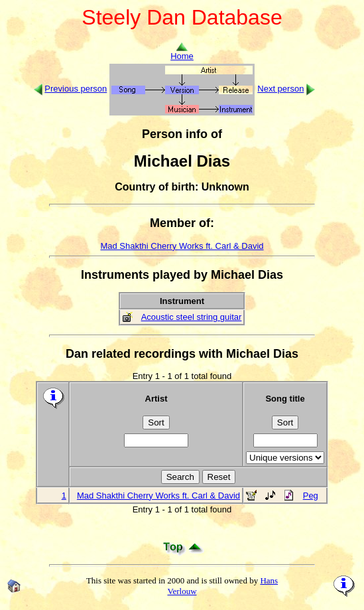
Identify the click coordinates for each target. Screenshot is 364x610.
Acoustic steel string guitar (192, 317)
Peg (311, 496)
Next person (280, 89)
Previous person (76, 89)
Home (182, 52)
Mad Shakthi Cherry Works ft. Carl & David (182, 246)
